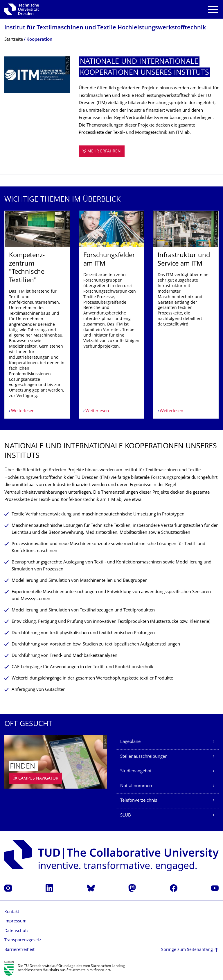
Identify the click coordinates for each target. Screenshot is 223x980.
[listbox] (111, 315)
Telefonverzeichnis (139, 801)
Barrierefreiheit (19, 950)
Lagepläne (130, 742)
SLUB (126, 816)
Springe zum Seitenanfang (187, 950)
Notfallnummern (137, 786)
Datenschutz (17, 931)
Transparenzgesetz (23, 940)
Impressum (15, 921)
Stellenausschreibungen (144, 757)
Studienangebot (136, 771)
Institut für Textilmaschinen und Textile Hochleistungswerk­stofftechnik (105, 28)
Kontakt (12, 912)
